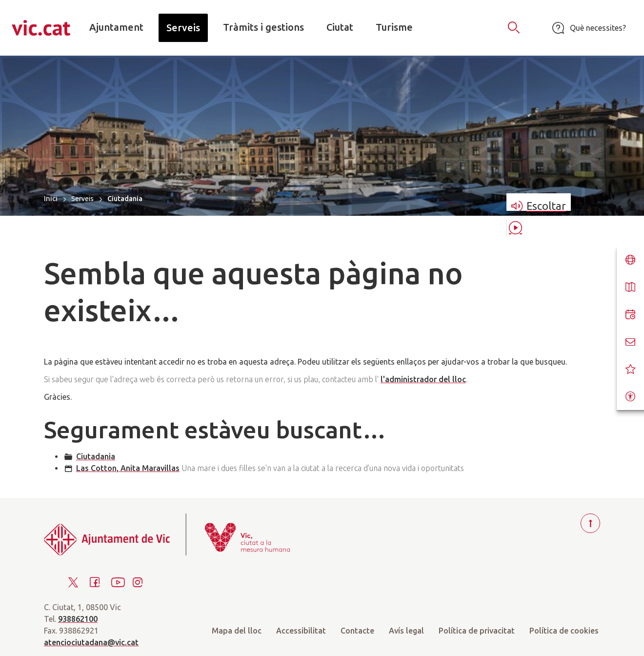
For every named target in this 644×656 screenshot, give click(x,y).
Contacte (357, 631)
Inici (51, 198)
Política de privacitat (477, 631)
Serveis (82, 199)
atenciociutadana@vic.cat (91, 642)
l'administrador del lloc (423, 379)
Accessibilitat (301, 631)
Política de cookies (564, 631)
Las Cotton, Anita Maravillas (128, 468)
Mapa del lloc (237, 631)
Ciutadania (96, 456)
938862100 (78, 619)
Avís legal (406, 631)
